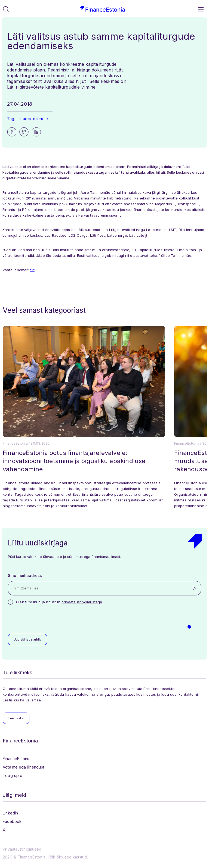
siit (32, 270)
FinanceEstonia (17, 759)
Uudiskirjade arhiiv (27, 639)
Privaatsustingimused (22, 849)
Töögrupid (13, 775)
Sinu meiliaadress (25, 575)
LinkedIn (10, 813)
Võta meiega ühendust (23, 767)
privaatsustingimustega (82, 602)
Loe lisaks (16, 718)
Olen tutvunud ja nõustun (59, 602)
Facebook (12, 821)
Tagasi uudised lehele (27, 119)
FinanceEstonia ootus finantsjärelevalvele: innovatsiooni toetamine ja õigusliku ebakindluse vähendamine (74, 461)
